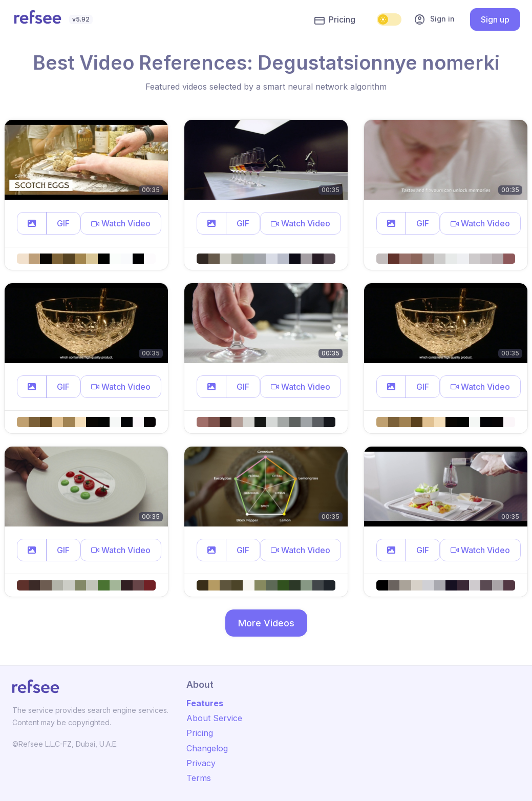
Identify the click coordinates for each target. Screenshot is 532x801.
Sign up (495, 19)
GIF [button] (63, 223)
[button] (32, 223)
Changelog (207, 748)
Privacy (201, 763)
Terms (199, 778)
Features (205, 703)
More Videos (266, 623)
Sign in (434, 19)
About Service (214, 718)
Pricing (335, 20)
